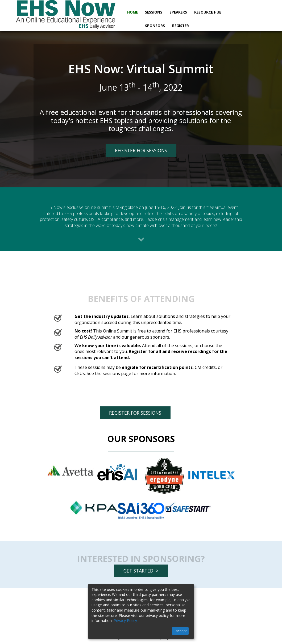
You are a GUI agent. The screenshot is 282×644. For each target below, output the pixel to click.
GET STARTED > (141, 571)
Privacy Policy (125, 620)
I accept (180, 631)
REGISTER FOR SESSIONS (136, 152)
